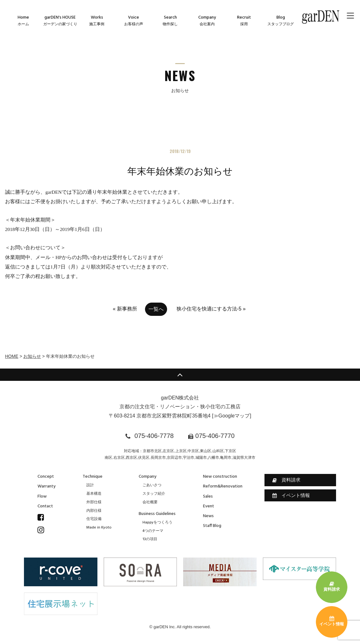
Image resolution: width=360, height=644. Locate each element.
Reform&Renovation (223, 486)
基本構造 (94, 494)
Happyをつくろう (157, 523)
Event (209, 506)
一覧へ (156, 309)
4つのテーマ (153, 531)
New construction (220, 477)
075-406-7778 (154, 436)
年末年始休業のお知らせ (180, 171)
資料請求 (286, 480)
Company (148, 477)
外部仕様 (94, 502)
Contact (45, 506)
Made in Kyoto (99, 528)
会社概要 (150, 502)
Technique (93, 477)
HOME (12, 356)
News (208, 516)
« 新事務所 (125, 309)
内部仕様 (94, 511)
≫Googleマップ (232, 416)
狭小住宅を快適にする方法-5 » (211, 309)
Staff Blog (212, 526)
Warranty (46, 486)
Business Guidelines (157, 514)
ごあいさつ (152, 485)
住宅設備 (94, 519)
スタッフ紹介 (154, 494)
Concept (46, 477)
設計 (90, 485)
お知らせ (32, 356)
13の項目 (150, 539)
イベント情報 (291, 495)
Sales (208, 496)
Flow (42, 496)
